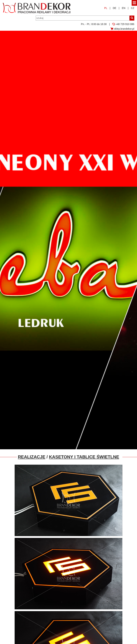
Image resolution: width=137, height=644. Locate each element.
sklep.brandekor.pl (122, 29)
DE (114, 8)
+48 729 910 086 (123, 24)
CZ (133, 8)
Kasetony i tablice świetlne (84, 457)
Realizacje (32, 457)
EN (124, 8)
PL (106, 8)
